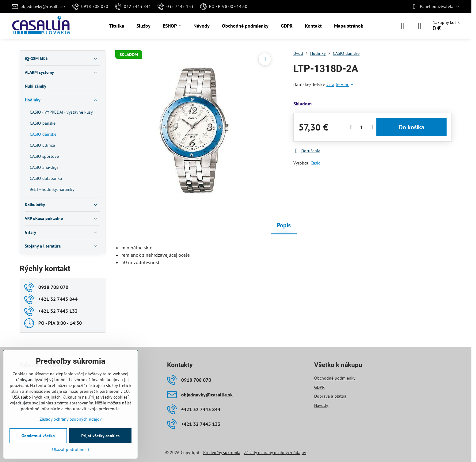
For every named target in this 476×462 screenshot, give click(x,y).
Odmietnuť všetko (38, 436)
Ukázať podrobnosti (71, 449)
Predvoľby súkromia (222, 453)
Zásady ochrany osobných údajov (275, 453)
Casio (316, 163)
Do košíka (411, 127)
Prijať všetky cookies (100, 436)
